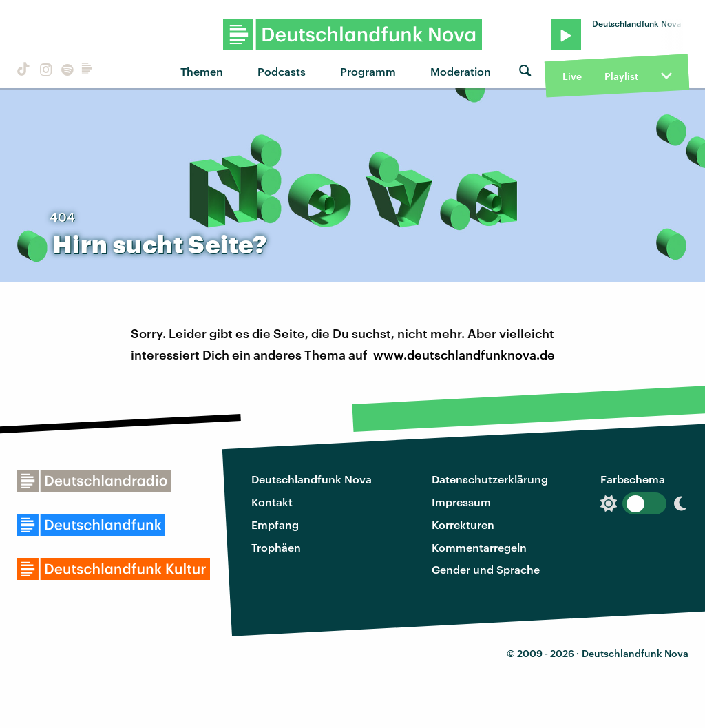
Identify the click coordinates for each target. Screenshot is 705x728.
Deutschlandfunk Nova (312, 479)
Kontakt (272, 502)
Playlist (621, 76)
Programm (368, 71)
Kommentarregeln (479, 547)
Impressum (461, 502)
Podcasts (282, 71)
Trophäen (276, 547)
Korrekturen (463, 524)
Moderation (461, 71)
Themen (202, 71)
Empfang (275, 524)
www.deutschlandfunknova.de (464, 355)
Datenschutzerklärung (490, 479)
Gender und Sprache (486, 569)
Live (572, 76)
